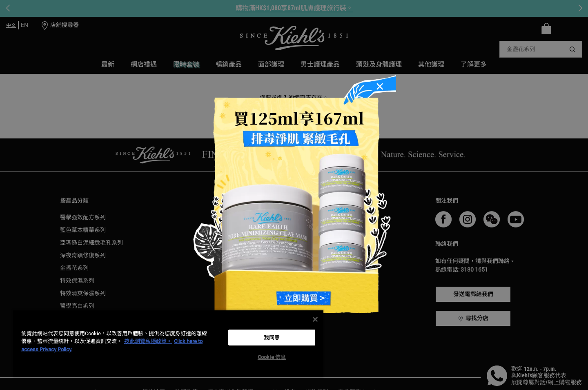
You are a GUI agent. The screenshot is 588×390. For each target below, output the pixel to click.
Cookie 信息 (272, 357)
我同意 (272, 338)
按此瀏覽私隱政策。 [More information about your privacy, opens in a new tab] (148, 341)
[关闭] (315, 319)
